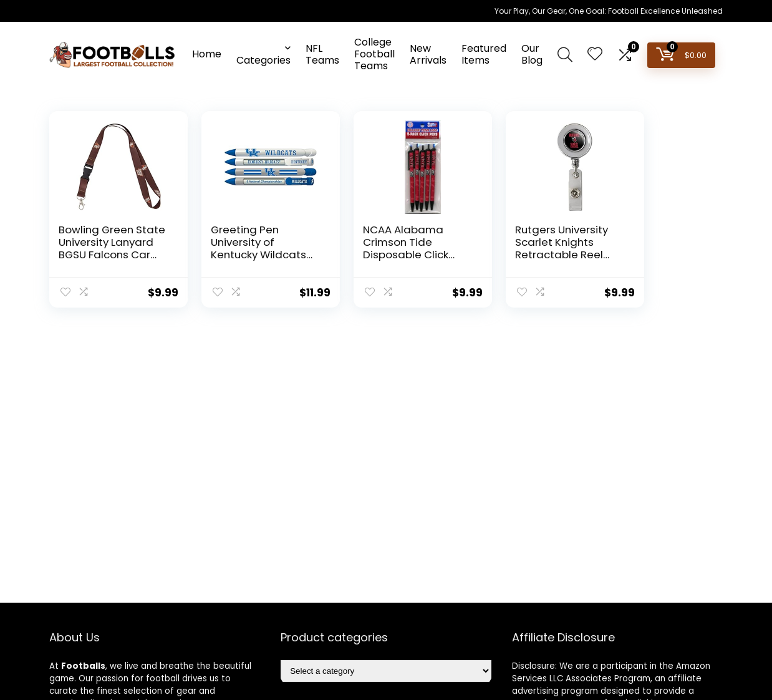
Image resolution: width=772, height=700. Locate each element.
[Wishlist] (595, 55)
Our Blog (532, 54)
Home (207, 54)
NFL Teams (322, 54)
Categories (263, 60)
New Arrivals (428, 54)
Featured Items (484, 54)
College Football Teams (374, 54)
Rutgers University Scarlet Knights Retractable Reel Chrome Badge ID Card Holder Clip (517, 255)
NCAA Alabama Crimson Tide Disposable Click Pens (376, 248)
